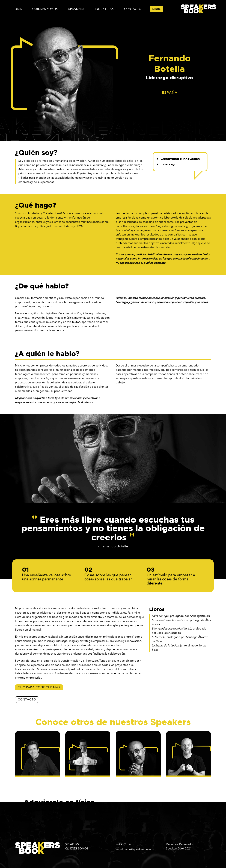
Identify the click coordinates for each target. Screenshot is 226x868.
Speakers (76, 9)
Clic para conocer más (39, 687)
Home (17, 9)
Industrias (104, 9)
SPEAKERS (72, 844)
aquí (31, 817)
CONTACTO (27, 700)
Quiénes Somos (45, 9)
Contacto (133, 9)
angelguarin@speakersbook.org (136, 849)
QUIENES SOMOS (77, 848)
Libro (157, 9)
